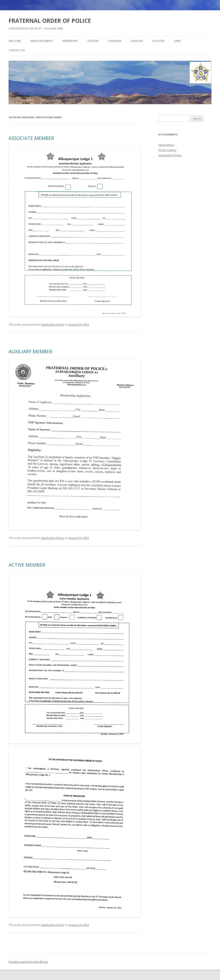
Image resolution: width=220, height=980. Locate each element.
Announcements (42, 41)
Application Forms (53, 325)
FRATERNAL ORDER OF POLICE (50, 21)
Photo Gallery (167, 150)
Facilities (159, 41)
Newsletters (166, 145)
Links (177, 41)
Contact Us (17, 50)
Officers (93, 41)
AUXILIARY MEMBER (30, 351)
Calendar (115, 41)
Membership (70, 41)
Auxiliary (137, 41)
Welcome (15, 41)
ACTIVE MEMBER (27, 565)
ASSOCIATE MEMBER (31, 138)
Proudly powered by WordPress (28, 962)
